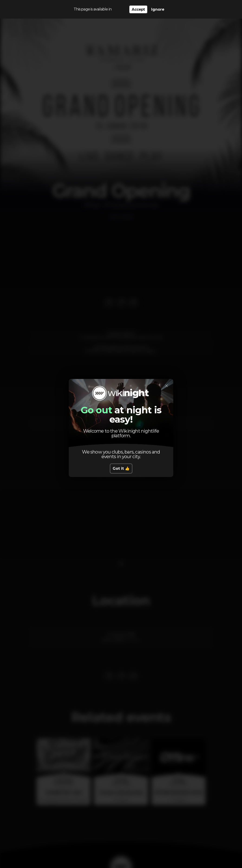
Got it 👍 (121, 469)
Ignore (158, 9)
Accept (138, 9)
